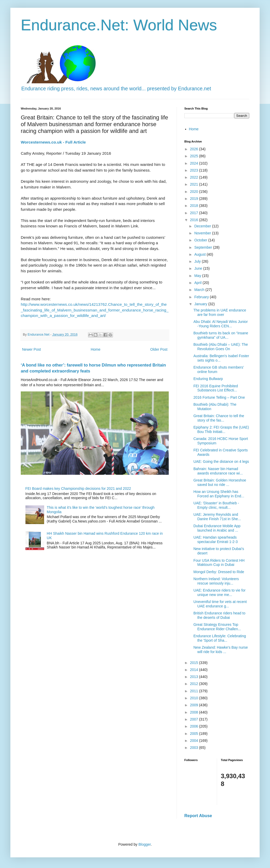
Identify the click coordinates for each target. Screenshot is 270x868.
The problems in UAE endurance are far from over (220, 312)
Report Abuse (198, 816)
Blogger (144, 844)
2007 (195, 719)
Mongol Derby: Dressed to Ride (219, 572)
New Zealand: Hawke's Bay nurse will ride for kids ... (221, 650)
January (201, 304)
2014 (195, 670)
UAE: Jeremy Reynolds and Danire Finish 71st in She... (217, 517)
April (198, 283)
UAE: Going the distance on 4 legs (221, 462)
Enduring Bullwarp (208, 379)
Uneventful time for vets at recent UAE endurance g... (220, 604)
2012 (195, 684)
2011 (195, 691)
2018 (195, 206)
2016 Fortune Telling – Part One (219, 397)
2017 (195, 213)
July (198, 261)
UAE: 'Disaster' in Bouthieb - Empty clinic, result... (216, 505)
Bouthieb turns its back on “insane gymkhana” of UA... (221, 335)
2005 (195, 734)
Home (95, 349)
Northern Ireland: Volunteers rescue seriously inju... (216, 581)
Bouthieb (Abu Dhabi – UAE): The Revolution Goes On (221, 347)
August (200, 254)
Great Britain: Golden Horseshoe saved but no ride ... (220, 482)
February (202, 297)
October (201, 240)
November (203, 233)
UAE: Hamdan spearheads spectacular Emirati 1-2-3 (216, 540)
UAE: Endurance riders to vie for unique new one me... (220, 592)
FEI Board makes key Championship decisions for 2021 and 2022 (78, 489)
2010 (195, 698)
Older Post (159, 349)
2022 (195, 177)
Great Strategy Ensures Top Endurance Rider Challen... (217, 627)
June (199, 268)
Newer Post (31, 349)
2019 (195, 199)
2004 (195, 741)
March (200, 290)
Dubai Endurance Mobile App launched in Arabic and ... (217, 528)
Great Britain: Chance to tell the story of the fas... (219, 418)
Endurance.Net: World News (119, 25)
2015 (195, 663)
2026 (195, 149)
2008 (195, 712)
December (203, 226)
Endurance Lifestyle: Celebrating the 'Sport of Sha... (220, 638)
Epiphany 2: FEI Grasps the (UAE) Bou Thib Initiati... (221, 429)
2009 (195, 705)
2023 (195, 170)
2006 (195, 726)
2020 (195, 192)
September (204, 247)
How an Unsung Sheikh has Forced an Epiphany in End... (219, 494)
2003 (195, 748)
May (198, 276)
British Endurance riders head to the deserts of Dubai (219, 615)
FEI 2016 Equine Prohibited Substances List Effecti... (216, 388)
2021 (195, 184)
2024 (195, 163)
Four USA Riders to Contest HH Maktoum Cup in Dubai (219, 563)
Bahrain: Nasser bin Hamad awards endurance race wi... (218, 471)
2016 (195, 220)
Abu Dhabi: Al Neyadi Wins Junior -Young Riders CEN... (221, 324)
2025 (195, 156)
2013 (195, 677)
